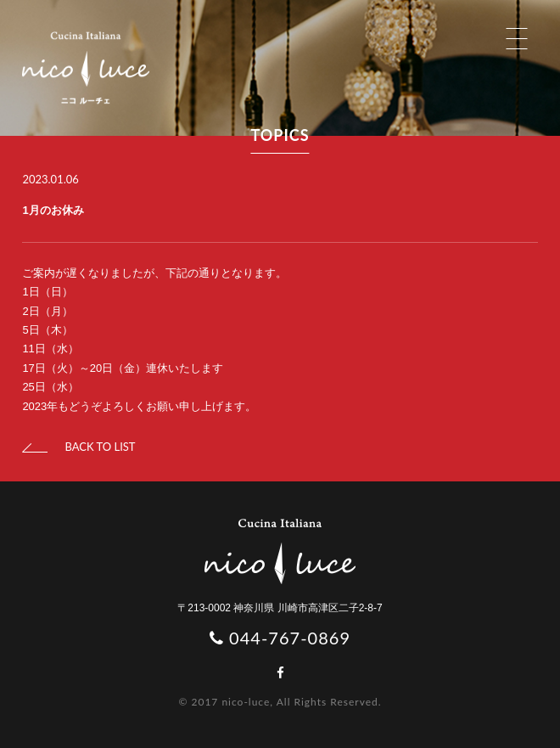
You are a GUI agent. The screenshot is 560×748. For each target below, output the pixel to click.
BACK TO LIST (78, 447)
